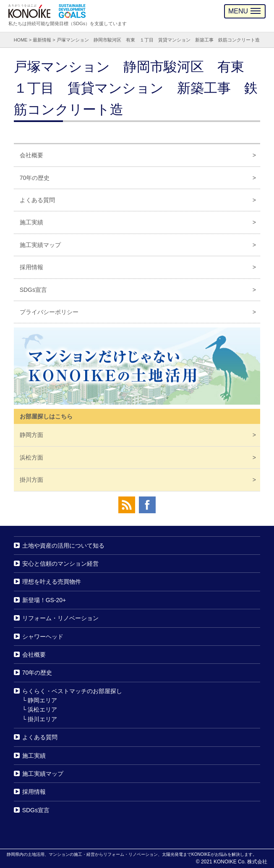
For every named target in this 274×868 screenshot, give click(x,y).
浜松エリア (42, 710)
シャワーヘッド (43, 637)
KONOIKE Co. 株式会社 (240, 862)
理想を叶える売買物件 (52, 582)
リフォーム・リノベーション (60, 618)
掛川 (31, 480)
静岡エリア (42, 700)
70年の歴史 (35, 178)
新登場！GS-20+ (44, 600)
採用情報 (31, 267)
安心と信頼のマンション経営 (60, 564)
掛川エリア (42, 719)
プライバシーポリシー (49, 312)
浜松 (31, 457)
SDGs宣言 (33, 290)
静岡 (31, 435)
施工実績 (31, 222)
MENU (244, 11)
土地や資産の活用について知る (63, 546)
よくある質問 (37, 200)
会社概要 (31, 155)
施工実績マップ (40, 245)
